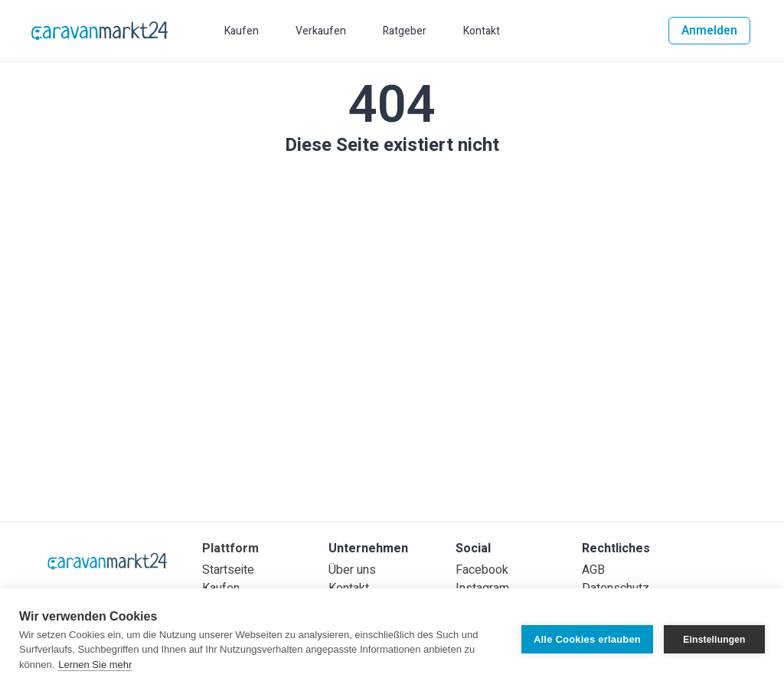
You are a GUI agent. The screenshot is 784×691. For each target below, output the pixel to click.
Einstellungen (714, 640)
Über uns (352, 570)
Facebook (482, 570)
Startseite (228, 570)
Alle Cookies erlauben (587, 639)
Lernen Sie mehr (95, 665)
